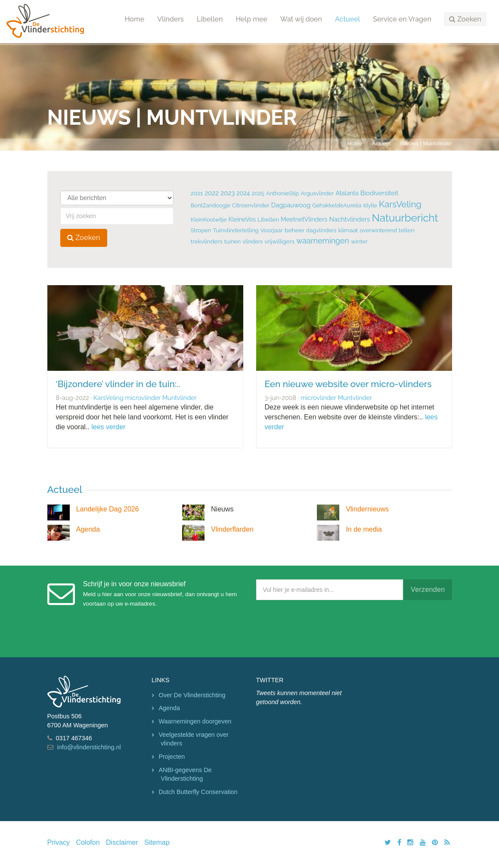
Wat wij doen (301, 19)
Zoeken (84, 238)
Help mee (251, 19)
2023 (228, 193)
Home (135, 19)
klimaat (348, 230)
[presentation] (322, 627)
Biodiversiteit (379, 193)
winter (359, 241)
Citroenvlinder (251, 205)
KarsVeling (400, 204)
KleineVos (242, 219)
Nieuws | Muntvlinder (426, 143)
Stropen (201, 230)
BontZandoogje (211, 205)
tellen (406, 230)
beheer (294, 230)
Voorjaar (272, 230)
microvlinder (143, 398)
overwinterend (379, 230)
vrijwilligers (279, 241)
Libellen (210, 19)
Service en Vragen (402, 19)
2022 (212, 193)
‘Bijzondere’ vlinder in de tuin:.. (118, 384)
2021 (197, 193)
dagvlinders (321, 230)
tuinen (232, 242)
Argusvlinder (317, 193)
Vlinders (170, 19)
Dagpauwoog (291, 205)
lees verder (108, 427)
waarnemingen (323, 241)
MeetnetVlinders (304, 219)
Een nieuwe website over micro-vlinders (348, 384)
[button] (465, 19)
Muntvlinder (180, 398)
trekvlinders (207, 241)
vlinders (253, 242)
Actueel (347, 19)
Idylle (370, 205)
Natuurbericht (405, 218)
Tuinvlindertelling (236, 230)
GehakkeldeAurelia (337, 205)
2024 (243, 193)
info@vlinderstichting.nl (89, 747)
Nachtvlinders (350, 219)
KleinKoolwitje (209, 220)
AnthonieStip (283, 193)
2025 (258, 193)
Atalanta (347, 193)
